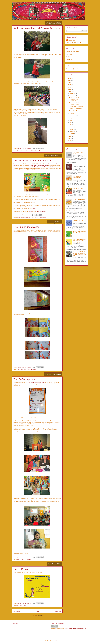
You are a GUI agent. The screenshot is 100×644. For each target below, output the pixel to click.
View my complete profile (74, 42)
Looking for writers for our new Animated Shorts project (80, 241)
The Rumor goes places (27, 227)
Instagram (69, 59)
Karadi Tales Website (73, 52)
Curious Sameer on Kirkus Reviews (33, 161)
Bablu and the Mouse (21, 151)
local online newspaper (46, 503)
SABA (25, 559)
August (72, 118)
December (73, 94)
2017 (70, 83)
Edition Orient (20, 369)
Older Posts (58, 611)
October (72, 114)
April (71, 127)
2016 (70, 85)
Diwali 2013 (20, 605)
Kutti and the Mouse (38, 151)
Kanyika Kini (20, 559)
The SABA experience (25, 379)
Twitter (69, 57)
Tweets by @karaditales (73, 69)
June (71, 122)
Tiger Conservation (79, 200)
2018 (70, 80)
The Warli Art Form (79, 165)
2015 (70, 87)
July (71, 120)
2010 (70, 141)
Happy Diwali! (21, 569)
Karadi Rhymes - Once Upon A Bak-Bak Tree (44, 167)
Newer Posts (17, 611)
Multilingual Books (28, 369)
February (72, 131)
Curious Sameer (20, 217)
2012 (70, 136)
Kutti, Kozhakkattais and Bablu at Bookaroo (37, 28)
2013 (70, 92)
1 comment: (28, 215)
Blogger (57, 641)
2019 (70, 78)
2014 (70, 89)
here (33, 202)
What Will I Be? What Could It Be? (39, 217)
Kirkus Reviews (28, 217)
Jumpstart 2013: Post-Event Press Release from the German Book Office (80, 254)
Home (38, 611)
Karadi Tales (72, 40)
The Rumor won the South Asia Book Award (35, 382)
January (72, 134)
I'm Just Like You (78, 189)
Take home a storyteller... (74, 211)
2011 (70, 139)
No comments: (28, 148)
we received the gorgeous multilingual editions (38, 165)
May (71, 125)
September (73, 116)
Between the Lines (79, 220)
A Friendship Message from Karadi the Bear (80, 232)
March (72, 129)
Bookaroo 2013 (30, 151)
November (73, 96)
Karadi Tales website (41, 211)
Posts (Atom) (40, 615)
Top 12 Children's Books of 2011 (78, 177)
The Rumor (35, 369)
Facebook (69, 54)
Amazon (30, 211)
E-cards (24, 605)
